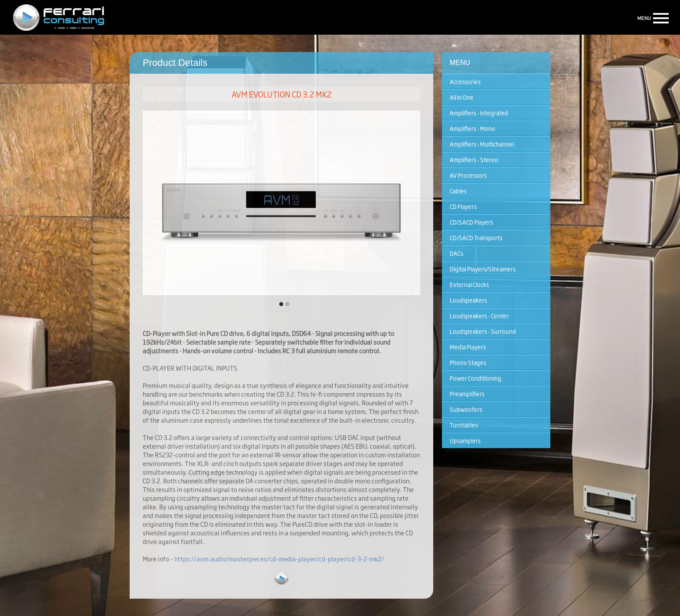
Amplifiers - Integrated (479, 113)
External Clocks (469, 284)
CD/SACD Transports (476, 238)
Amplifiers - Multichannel (482, 144)
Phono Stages (468, 362)
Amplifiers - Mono (472, 128)
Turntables (464, 425)
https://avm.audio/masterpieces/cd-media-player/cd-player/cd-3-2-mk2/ (279, 559)
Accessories (465, 81)
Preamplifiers (467, 394)
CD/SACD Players (471, 222)
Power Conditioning (476, 378)
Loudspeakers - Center (479, 316)
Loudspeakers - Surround (483, 331)
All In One (462, 97)
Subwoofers (466, 409)
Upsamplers (465, 440)
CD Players (463, 206)
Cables (458, 191)
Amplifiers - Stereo (474, 160)
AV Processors (468, 175)
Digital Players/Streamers (483, 269)
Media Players (468, 347)
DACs (456, 253)
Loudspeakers (468, 300)
